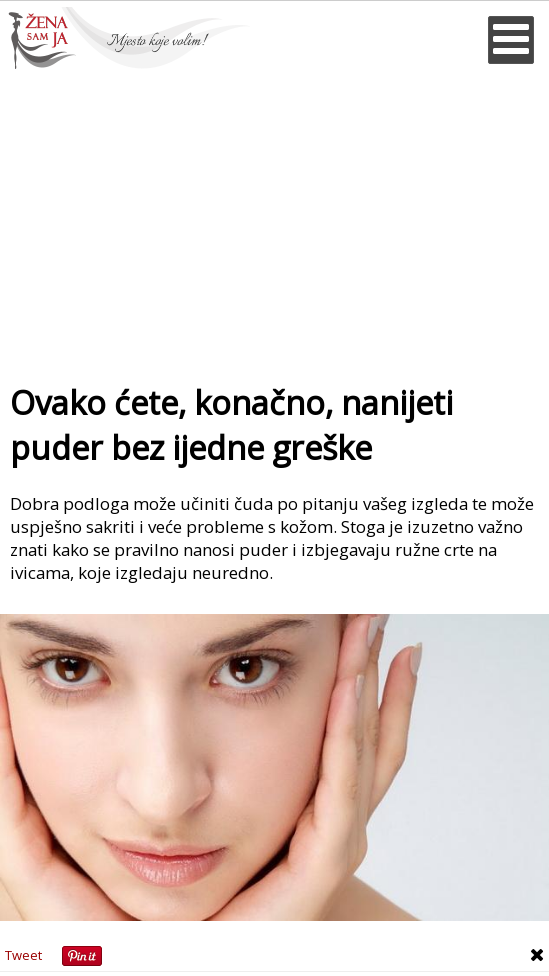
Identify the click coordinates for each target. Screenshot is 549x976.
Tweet (23, 955)
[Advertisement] (274, 219)
